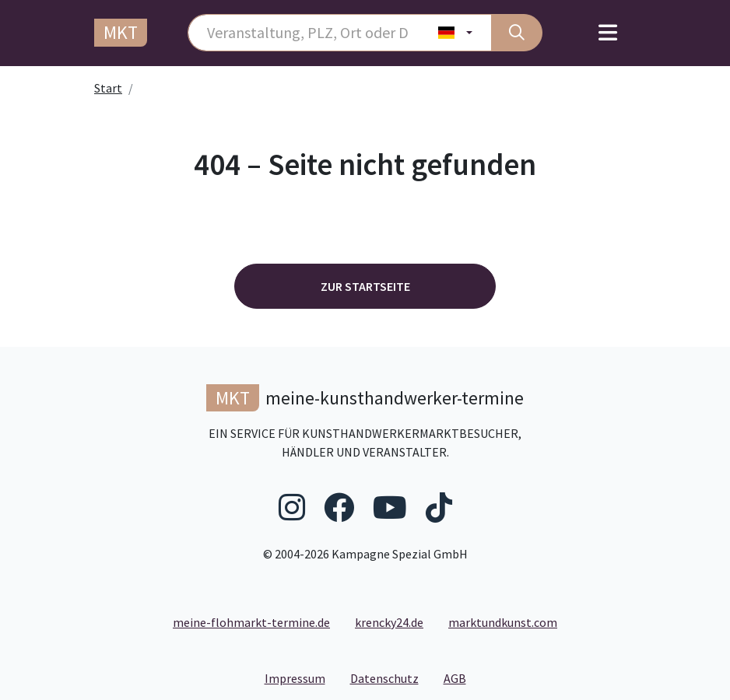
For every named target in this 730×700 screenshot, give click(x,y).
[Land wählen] (456, 33)
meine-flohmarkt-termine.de (251, 622)
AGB (461, 677)
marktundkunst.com (503, 622)
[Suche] (517, 33)
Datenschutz (391, 677)
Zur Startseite (365, 286)
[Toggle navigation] (608, 33)
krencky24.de (389, 622)
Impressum (301, 677)
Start (108, 88)
